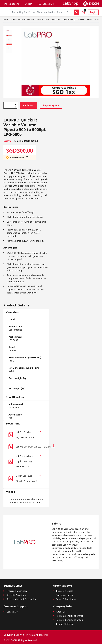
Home (6, 19)
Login (93, 12)
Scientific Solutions (16, 595)
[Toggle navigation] (6, 12)
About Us (61, 612)
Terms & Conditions (66, 599)
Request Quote (51, 105)
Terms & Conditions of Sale (70, 620)
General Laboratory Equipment (49, 19)
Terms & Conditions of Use (70, 616)
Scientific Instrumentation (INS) (23, 19)
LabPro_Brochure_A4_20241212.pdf (29, 446)
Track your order (65, 595)
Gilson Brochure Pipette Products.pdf (29, 478)
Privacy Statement (65, 624)
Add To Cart (28, 105)
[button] (13, 4)
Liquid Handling (69, 19)
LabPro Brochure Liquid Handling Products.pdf (29, 461)
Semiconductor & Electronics (21, 599)
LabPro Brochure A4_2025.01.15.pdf (29, 434)
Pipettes (81, 19)
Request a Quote (65, 591)
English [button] (28, 4)
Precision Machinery (17, 591)
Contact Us (12, 612)
